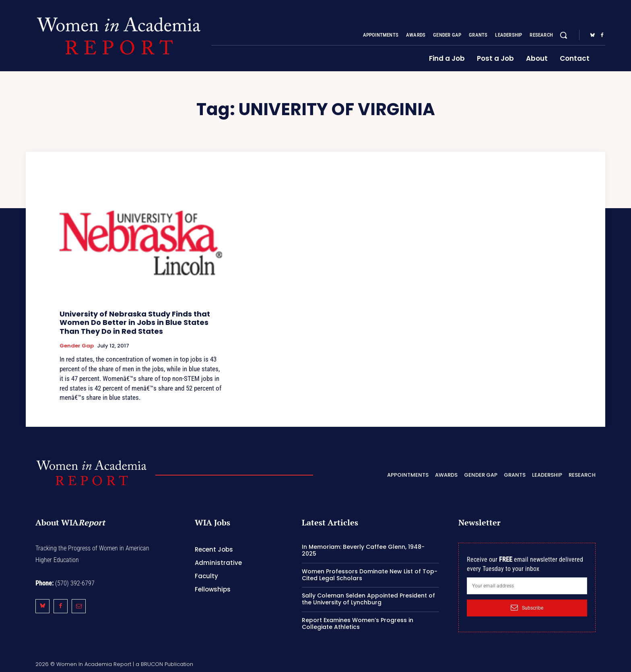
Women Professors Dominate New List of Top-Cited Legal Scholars (370, 575)
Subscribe (527, 608)
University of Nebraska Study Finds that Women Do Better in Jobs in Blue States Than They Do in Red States (135, 323)
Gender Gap (77, 346)
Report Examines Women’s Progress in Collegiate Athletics (358, 623)
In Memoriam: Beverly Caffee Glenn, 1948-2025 (363, 550)
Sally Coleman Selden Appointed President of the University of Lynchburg (368, 599)
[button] (563, 35)
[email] (527, 586)
